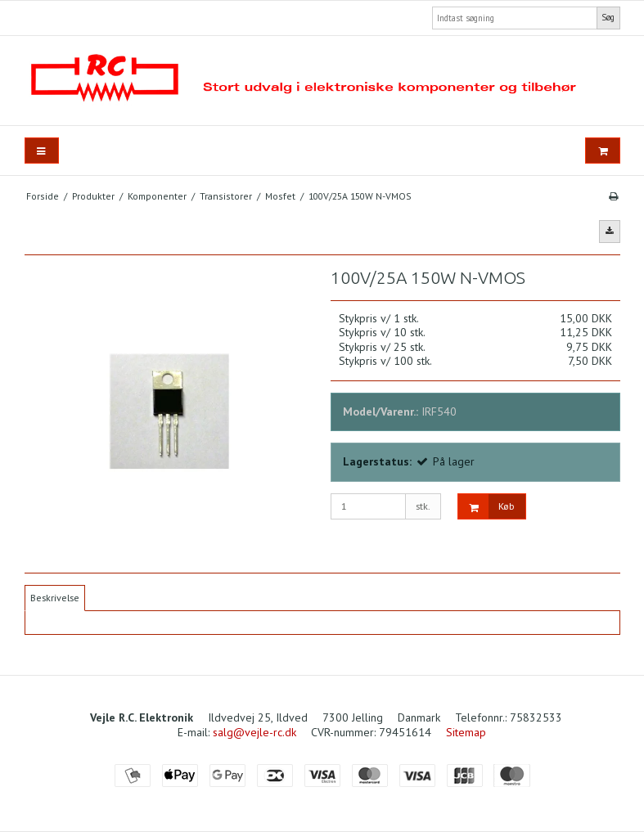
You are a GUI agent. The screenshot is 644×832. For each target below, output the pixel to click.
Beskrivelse (55, 598)
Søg (608, 17)
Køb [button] (486, 507)
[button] (610, 232)
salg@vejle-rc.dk (254, 732)
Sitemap (466, 732)
